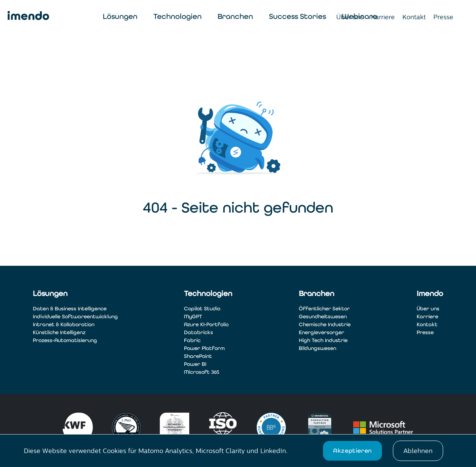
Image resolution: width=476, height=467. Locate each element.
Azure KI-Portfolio (206, 324)
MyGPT (193, 317)
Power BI (195, 364)
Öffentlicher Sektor (324, 309)
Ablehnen (418, 451)
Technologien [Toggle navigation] (178, 16)
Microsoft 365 (202, 372)
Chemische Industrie (325, 324)
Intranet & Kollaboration (64, 324)
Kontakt (414, 17)
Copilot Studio (202, 309)
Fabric (192, 340)
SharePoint (198, 356)
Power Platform (204, 348)
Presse (443, 17)
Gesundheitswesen (323, 317)
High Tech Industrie (323, 340)
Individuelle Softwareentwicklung (75, 317)
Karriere (383, 17)
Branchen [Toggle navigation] (235, 16)
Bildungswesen (318, 348)
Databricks (199, 332)
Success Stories (297, 16)
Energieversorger (321, 332)
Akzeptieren (352, 451)
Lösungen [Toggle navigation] (120, 16)
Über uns (350, 17)
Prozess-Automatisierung (65, 340)
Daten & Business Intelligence (70, 309)
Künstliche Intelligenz (59, 332)
